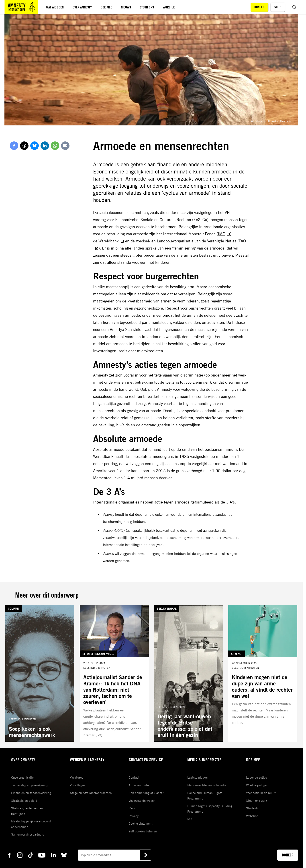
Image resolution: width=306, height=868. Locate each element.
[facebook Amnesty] (9, 855)
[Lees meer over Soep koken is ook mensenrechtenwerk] (40, 673)
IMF (224, 234)
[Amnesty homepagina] (21, 7)
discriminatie (192, 375)
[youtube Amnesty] (42, 855)
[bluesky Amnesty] (64, 855)
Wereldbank (111, 241)
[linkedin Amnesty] (53, 855)
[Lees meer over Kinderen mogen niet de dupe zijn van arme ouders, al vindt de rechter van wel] (263, 673)
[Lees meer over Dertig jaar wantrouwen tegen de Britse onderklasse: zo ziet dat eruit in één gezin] (189, 673)
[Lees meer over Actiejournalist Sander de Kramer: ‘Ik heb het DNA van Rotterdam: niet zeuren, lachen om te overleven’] (114, 673)
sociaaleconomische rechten (123, 212)
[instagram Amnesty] (20, 855)
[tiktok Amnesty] (31, 855)
